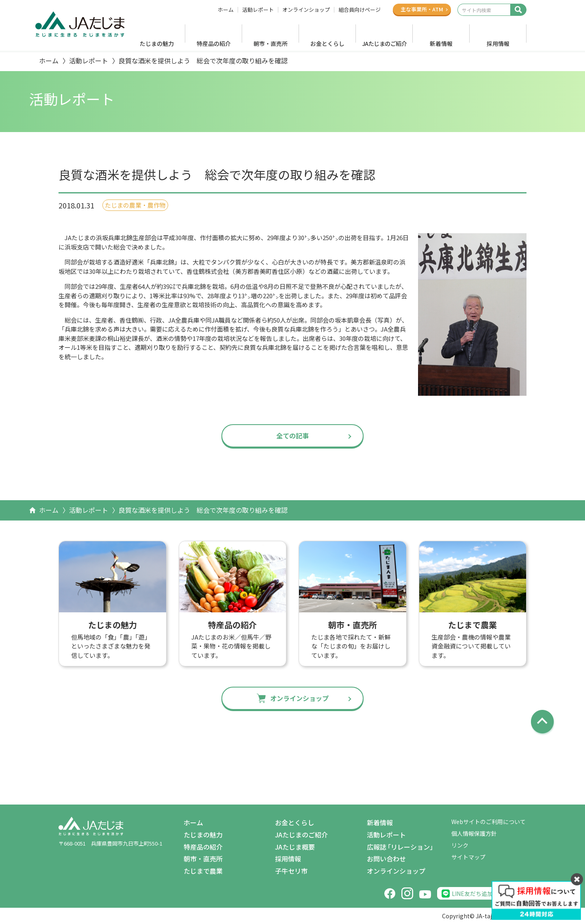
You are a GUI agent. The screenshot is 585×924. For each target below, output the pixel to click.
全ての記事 (292, 436)
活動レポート (258, 10)
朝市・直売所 (271, 43)
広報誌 (402, 847)
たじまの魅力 (157, 43)
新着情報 (441, 43)
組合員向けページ (360, 10)
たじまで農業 (203, 871)
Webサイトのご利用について (489, 822)
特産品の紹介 (214, 43)
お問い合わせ (386, 859)
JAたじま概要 (295, 847)
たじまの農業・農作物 (135, 205)
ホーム (226, 10)
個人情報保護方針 (474, 833)
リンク (460, 845)
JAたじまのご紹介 (385, 43)
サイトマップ (468, 857)
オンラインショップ (306, 10)
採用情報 (498, 43)
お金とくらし (327, 43)
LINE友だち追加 (472, 894)
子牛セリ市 (291, 871)
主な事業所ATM (422, 9)
